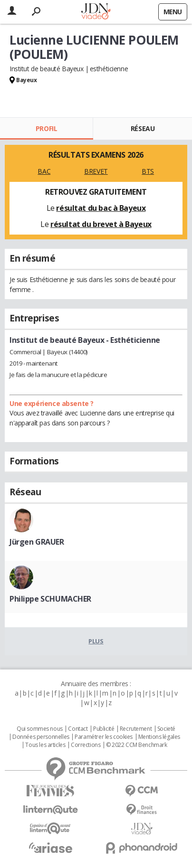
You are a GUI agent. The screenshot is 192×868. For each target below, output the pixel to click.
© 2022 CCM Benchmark (137, 745)
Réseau (143, 128)
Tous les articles (45, 745)
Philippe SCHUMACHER (50, 599)
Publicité (104, 729)
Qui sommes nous (40, 729)
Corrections (86, 745)
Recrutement (136, 729)
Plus (96, 641)
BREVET (96, 171)
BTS (148, 171)
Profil (46, 128)
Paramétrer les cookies (104, 737)
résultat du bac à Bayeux (101, 208)
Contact (78, 729)
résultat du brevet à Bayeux (101, 224)
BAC (44, 171)
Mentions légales (159, 737)
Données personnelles (41, 737)
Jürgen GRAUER (37, 542)
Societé (166, 729)
